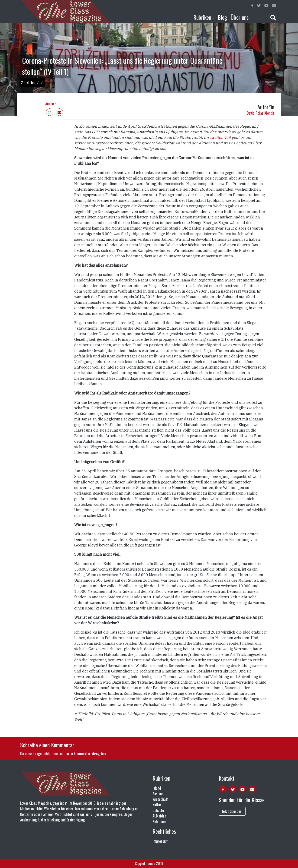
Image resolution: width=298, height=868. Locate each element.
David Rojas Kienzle (261, 113)
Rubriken (202, 17)
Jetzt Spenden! (232, 811)
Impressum (160, 841)
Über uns (240, 17)
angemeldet (43, 754)
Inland (157, 788)
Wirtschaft (160, 799)
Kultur (157, 805)
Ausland (51, 104)
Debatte (158, 810)
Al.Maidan (159, 816)
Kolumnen (159, 821)
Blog (222, 17)
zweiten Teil (220, 137)
